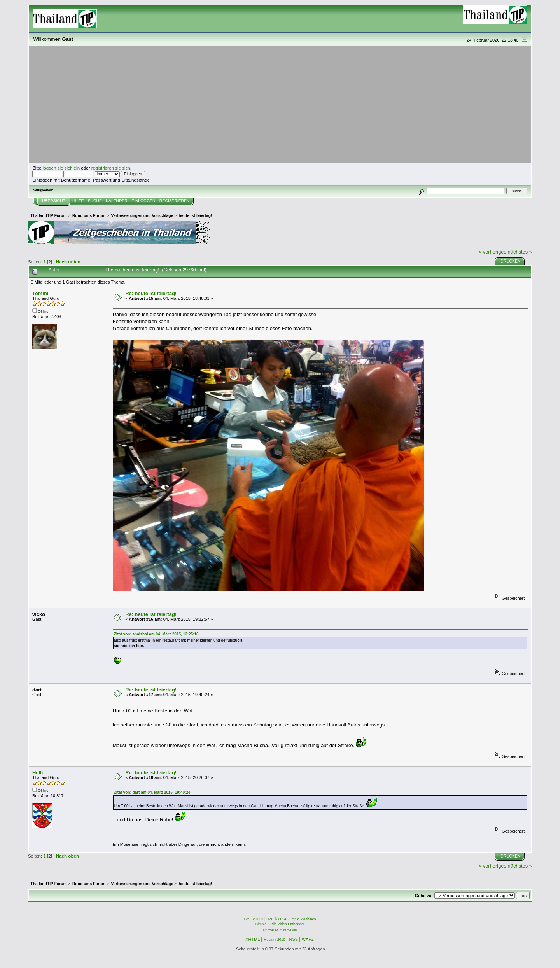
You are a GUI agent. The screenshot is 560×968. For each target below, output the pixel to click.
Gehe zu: (424, 896)
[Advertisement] (280, 105)
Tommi (40, 293)
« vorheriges (493, 252)
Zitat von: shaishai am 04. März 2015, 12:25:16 (156, 634)
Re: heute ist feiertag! (151, 293)
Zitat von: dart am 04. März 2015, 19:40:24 (152, 792)
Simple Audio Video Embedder (280, 924)
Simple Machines (302, 919)
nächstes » (520, 252)
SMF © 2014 (276, 919)
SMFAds (269, 930)
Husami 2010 (274, 940)
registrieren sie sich (111, 168)
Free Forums (288, 930)
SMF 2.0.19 (254, 919)
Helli (38, 773)
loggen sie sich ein (61, 168)
